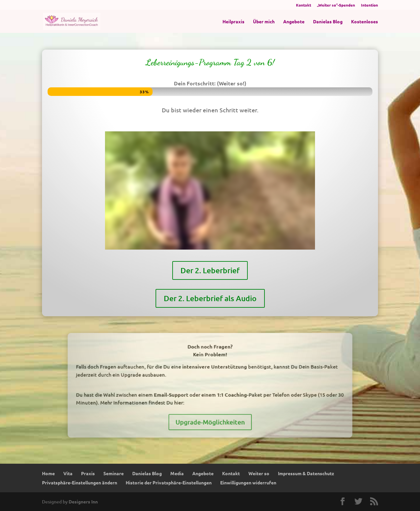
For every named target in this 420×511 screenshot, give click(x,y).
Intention (369, 5)
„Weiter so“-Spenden (336, 5)
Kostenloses (365, 22)
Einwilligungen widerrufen (248, 482)
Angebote (294, 22)
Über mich (264, 22)
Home (48, 473)
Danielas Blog (328, 22)
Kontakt (304, 5)
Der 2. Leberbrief (210, 248)
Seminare (114, 473)
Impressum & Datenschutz (306, 473)
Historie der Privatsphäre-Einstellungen (169, 482)
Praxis (88, 473)
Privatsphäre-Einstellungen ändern (80, 482)
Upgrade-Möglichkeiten (210, 410)
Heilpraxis (233, 22)
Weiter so (259, 473)
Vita (68, 473)
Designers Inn (83, 501)
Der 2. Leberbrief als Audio (210, 269)
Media (177, 473)
